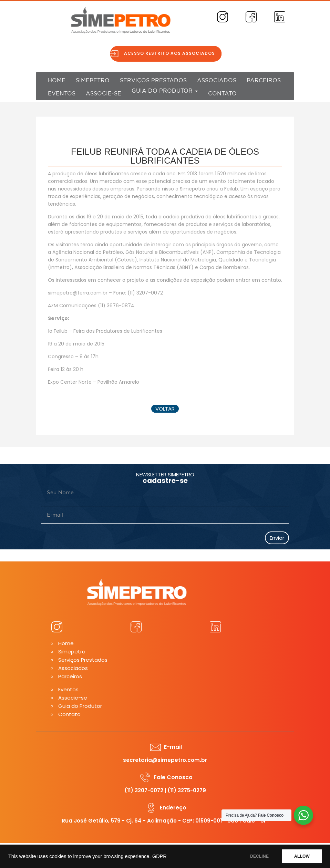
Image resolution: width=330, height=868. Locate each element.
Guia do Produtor (165, 91)
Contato (222, 94)
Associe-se (104, 94)
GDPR (159, 856)
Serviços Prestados (153, 81)
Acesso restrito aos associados (173, 53)
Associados (217, 81)
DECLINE (259, 856)
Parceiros (264, 81)
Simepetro (93, 81)
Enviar (277, 538)
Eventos (62, 94)
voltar (165, 409)
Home (57, 81)
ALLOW (302, 856)
